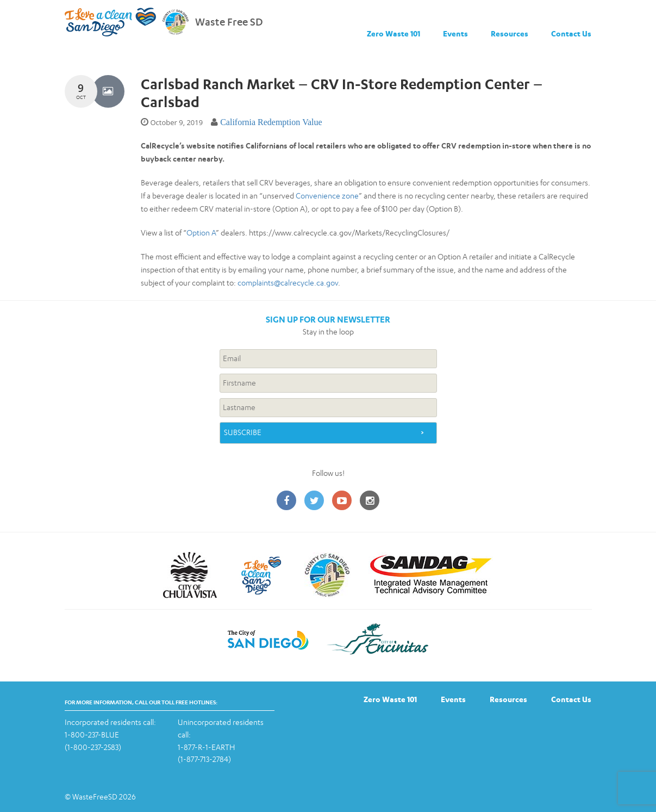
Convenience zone (327, 196)
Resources (510, 33)
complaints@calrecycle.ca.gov (288, 283)
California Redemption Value (271, 122)
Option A (201, 233)
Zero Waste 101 (393, 33)
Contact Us (571, 33)
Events (455, 33)
